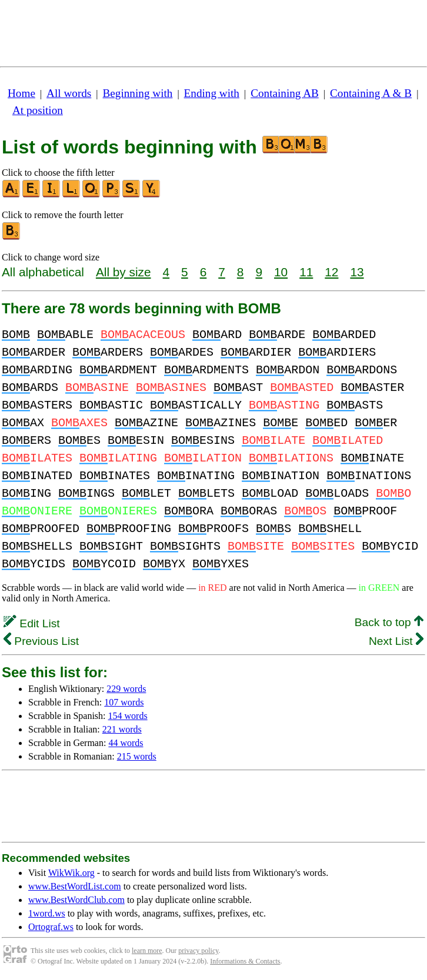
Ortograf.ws (51, 927)
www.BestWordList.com (75, 886)
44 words (126, 743)
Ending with (212, 93)
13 (357, 272)
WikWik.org (71, 873)
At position (38, 110)
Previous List (41, 641)
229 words (126, 689)
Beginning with (138, 93)
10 (281, 272)
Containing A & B (371, 93)
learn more (147, 951)
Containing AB (285, 93)
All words (69, 93)
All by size (124, 272)
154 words (128, 716)
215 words (137, 756)
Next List (396, 641)
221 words (122, 729)
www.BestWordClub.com (76, 900)
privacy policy (198, 951)
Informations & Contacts (245, 961)
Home (21, 93)
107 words (124, 702)
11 (306, 272)
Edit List (32, 623)
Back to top (389, 622)
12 (331, 272)
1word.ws (47, 913)
